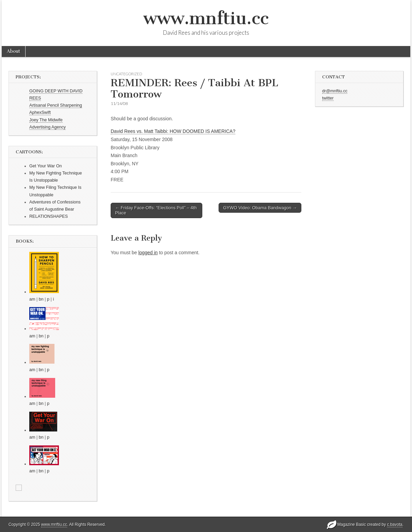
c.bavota (395, 525)
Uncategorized (126, 74)
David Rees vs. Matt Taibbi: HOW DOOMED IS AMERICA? (173, 131)
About (13, 51)
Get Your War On (45, 166)
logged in (148, 253)
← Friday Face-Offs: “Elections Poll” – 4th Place (156, 210)
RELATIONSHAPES (49, 216)
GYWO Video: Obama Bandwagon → (260, 208)
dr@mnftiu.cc (335, 91)
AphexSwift (40, 112)
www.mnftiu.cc (206, 18)
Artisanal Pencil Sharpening (56, 105)
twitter (328, 98)
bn (41, 299)
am (32, 299)
